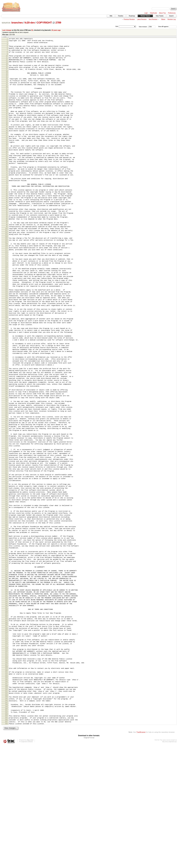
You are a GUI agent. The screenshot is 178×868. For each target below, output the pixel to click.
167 (6, 414)
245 (6, 593)
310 (6, 740)
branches (17, 23)
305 (6, 729)
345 (6, 817)
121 (6, 309)
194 (6, 476)
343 (6, 813)
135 (6, 341)
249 (6, 602)
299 (6, 716)
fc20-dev (30, 23)
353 (6, 835)
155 (6, 387)
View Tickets (160, 16)
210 (6, 512)
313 (6, 747)
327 (6, 778)
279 (6, 670)
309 (6, 738)
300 (6, 718)
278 (6, 667)
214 (6, 522)
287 (6, 689)
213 (6, 519)
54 (7, 158)
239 (6, 579)
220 (6, 535)
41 (7, 129)
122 (6, 311)
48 (7, 145)
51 (7, 151)
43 (7, 133)
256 (6, 618)
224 (6, 545)
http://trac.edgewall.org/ (169, 864)
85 (7, 228)
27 (7, 97)
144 (6, 362)
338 (6, 802)
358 (6, 846)
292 (6, 700)
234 (6, 567)
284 (6, 681)
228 (6, 554)
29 (7, 101)
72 (7, 199)
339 (6, 803)
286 (6, 686)
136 (6, 344)
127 (6, 323)
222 (6, 540)
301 (6, 720)
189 (6, 464)
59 (7, 169)
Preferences (172, 13)
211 (6, 515)
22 (7, 85)
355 (6, 839)
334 (6, 792)
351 (6, 830)
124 (6, 316)
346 (6, 819)
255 (6, 615)
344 (6, 815)
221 (6, 538)
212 (6, 517)
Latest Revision (142, 19)
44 (7, 136)
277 (6, 665)
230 (6, 558)
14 (7, 68)
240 (6, 581)
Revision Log (172, 19)
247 (6, 597)
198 (6, 485)
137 (6, 346)
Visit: (117, 26)
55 (7, 160)
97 (7, 255)
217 (6, 528)
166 (6, 412)
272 (6, 654)
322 (6, 767)
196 (6, 480)
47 (7, 142)
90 (7, 239)
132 (6, 334)
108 (6, 280)
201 (6, 492)
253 (6, 611)
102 (6, 267)
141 (6, 356)
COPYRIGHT (44, 23)
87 (7, 233)
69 (7, 192)
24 (7, 90)
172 (6, 425)
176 (6, 434)
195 (6, 478)
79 (7, 214)
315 (6, 751)
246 (6, 595)
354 (6, 837)
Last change (7, 30)
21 (7, 84)
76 (7, 208)
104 (6, 272)
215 (6, 524)
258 (6, 622)
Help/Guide (153, 13)
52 (7, 153)
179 (6, 441)
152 (6, 380)
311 (6, 742)
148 (6, 371)
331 (6, 786)
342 (6, 811)
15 (7, 70)
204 (6, 499)
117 (6, 300)
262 (6, 631)
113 (6, 291)
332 (6, 788)
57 (7, 165)
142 (6, 357)
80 (7, 216)
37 (7, 120)
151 (6, 378)
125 (6, 318)
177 (6, 437)
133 (6, 337)
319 (6, 760)
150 (6, 376)
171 (6, 423)
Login (146, 13)
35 (7, 115)
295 (6, 707)
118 (6, 302)
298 (6, 713)
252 (6, 609)
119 (6, 305)
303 (6, 724)
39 (7, 124)
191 (6, 469)
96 (7, 253)
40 (7, 126)
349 (6, 826)
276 (6, 663)
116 (6, 298)
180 (6, 444)
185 (6, 455)
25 (7, 92)
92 (7, 244)
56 (7, 163)
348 (6, 824)
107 (6, 278)
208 (6, 508)
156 (6, 389)
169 (6, 418)
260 (6, 626)
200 (6, 489)
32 (7, 108)
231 (6, 561)
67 (7, 188)
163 (6, 405)
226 (6, 550)
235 (6, 570)
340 (6, 806)
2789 (58, 23)
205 (6, 501)
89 (7, 237)
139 (6, 351)
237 (6, 574)
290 (6, 695)
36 (7, 117)
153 (6, 382)
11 (7, 61)
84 (7, 226)
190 (6, 466)
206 (6, 503)
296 (6, 709)
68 (7, 189)
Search (171, 16)
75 (7, 205)
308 (6, 735)
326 (6, 776)
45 (7, 138)
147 (6, 369)
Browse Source (145, 16)
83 (7, 223)
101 (6, 265)
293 (6, 702)
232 (6, 563)
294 (6, 704)
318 (6, 758)
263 (6, 634)
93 (7, 246)
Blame (163, 19)
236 (6, 572)
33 (7, 110)
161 (6, 400)
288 (6, 690)
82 (7, 221)
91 (7, 242)
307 (6, 733)
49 (7, 147)
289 (6, 693)
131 (6, 333)
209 (6, 510)
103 (6, 269)
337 (6, 799)
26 (7, 95)
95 (7, 251)
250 (6, 604)
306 (6, 731)
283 (6, 679)
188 (6, 462)
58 (7, 167)
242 (6, 586)
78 (7, 212)
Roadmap (132, 16)
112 (6, 289)
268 (6, 645)
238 (6, 577)
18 (7, 77)
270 (6, 650)
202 (6, 494)
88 (7, 235)
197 (6, 483)
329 (6, 782)
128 (6, 326)
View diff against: (167, 27)
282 (6, 677)
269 (6, 647)
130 (6, 330)
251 (6, 606)
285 (6, 684)
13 (7, 66)
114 (6, 294)
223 (6, 542)
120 (6, 307)
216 (6, 526)
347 (6, 822)
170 (6, 421)
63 (7, 178)
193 (6, 473)
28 (7, 99)
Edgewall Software (27, 864)
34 (7, 113)
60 (7, 172)
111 (6, 287)
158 (6, 394)
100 (6, 262)
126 (6, 321)
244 (6, 590)
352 (6, 832)
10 (7, 59)
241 (6, 584)
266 (6, 641)
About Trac (162, 13)
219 (6, 533)
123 (6, 314)
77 (7, 210)
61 (7, 174)
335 (6, 795)
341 (6, 808)
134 (6, 339)
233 (6, 565)
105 (6, 273)
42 (7, 131)
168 (6, 416)
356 (6, 841)
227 (6, 552)
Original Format (89, 861)
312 (6, 744)
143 (6, 360)
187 (6, 460)
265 (6, 638)
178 (6, 439)
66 (7, 185)
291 (6, 697)
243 (6, 589)
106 (6, 276)
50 (7, 149)
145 (6, 365)
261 (6, 629)
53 (32, 30)
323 (6, 769)
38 (7, 122)
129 (6, 328)
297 (6, 712)
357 (6, 844)
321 (6, 764)
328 (6, 780)
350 (6, 828)
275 (6, 661)
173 (6, 427)
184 (6, 453)
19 (7, 79)
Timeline (120, 16)
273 (6, 657)
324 (6, 771)
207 (6, 505)
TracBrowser (141, 855)
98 (7, 257)
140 (6, 353)
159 (6, 396)
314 (6, 748)
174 (6, 430)
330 (6, 784)
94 (7, 249)
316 (6, 753)
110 (6, 285)
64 (7, 181)
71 (7, 197)
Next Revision (153, 19)
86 (7, 230)
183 (6, 451)
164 (6, 407)
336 (6, 797)
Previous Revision (129, 19)
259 (6, 625)
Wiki (111, 16)
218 (6, 531)
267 (6, 643)
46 (7, 140)
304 (6, 726)
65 (7, 183)
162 (6, 402)
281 (6, 674)
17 (7, 75)
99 (7, 260)
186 (6, 457)
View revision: (143, 27)
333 (6, 790)
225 (6, 547)
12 (7, 63)
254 (6, 613)
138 (6, 349)
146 (6, 367)
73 (7, 201)
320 (6, 762)
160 (6, 398)
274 (6, 659)
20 (7, 81)
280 (6, 672)
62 (7, 176)
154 (6, 385)
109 (6, 282)
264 (6, 636)
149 (6, 373)
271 (6, 652)
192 (6, 471)
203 (6, 496)
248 (6, 599)
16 (7, 72)
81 (7, 218)
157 (6, 391)
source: (6, 23)
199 (6, 487)
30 (7, 103)
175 (6, 432)
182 (6, 449)
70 (7, 194)
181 (6, 446)
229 (6, 556)
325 (6, 773)
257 (6, 620)
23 (7, 88)
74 (7, 203)
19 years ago (56, 30)
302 (6, 722)
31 (7, 105)
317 (6, 755)
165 (6, 409)
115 (6, 296)
